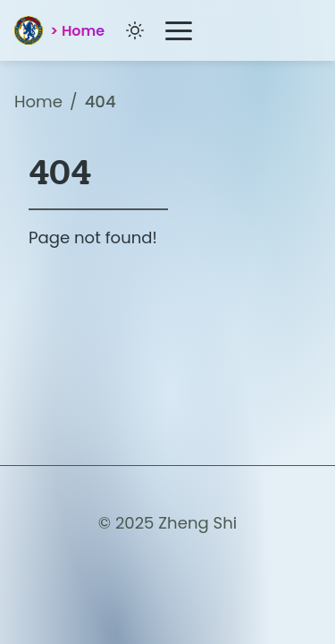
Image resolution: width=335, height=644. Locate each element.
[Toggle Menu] (179, 31)
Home (38, 102)
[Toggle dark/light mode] (135, 30)
